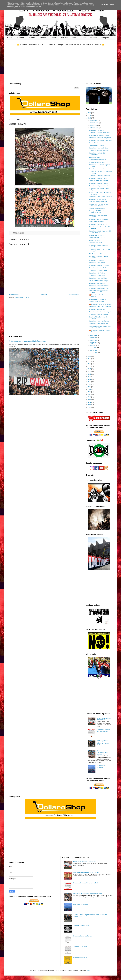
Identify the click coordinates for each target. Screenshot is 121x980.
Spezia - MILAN (94, 143)
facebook (94, 38)
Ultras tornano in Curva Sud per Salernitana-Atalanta (98, 205)
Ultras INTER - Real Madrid (97, 208)
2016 (90, 366)
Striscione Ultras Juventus (97, 222)
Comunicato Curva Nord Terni (98, 178)
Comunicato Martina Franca (97, 309)
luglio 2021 (93, 338)
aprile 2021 (93, 345)
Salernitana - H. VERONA (97, 145)
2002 (90, 402)
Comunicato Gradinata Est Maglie (99, 151)
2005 (90, 394)
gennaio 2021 (94, 353)
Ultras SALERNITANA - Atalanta (99, 181)
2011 (90, 379)
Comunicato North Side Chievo (98, 224)
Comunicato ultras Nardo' (80, 947)
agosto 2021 (93, 335)
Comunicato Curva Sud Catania (98, 314)
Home (10, 38)
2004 (90, 397)
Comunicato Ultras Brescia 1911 (99, 270)
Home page (44, 294)
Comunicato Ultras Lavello (97, 276)
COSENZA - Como (95, 157)
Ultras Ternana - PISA (96, 243)
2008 (90, 387)
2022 (90, 115)
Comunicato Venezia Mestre (97, 199)
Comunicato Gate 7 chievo (97, 273)
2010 (90, 382)
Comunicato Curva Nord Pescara (82, 936)
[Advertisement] (60, 64)
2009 (90, 384)
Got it (112, 5)
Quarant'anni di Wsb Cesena (98, 160)
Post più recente (14, 294)
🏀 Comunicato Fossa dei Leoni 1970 (100, 304)
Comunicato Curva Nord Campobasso (100, 138)
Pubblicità (54, 38)
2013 (90, 374)
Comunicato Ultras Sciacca (81, 925)
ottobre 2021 (93, 125)
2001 (90, 405)
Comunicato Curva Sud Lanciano (99, 169)
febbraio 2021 (94, 350)
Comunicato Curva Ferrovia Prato (99, 288)
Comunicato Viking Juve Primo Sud (100, 186)
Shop (74, 38)
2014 (90, 371)
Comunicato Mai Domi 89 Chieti (98, 219)
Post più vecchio (74, 294)
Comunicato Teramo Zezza (97, 283)
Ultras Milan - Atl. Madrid (96, 130)
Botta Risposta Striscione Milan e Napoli (104, 719)
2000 (90, 407)
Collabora (42, 38)
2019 (90, 359)
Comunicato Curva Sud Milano (98, 278)
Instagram (105, 38)
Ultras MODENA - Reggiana (97, 299)
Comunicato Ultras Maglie (97, 260)
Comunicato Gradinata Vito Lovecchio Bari (103, 730)
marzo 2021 (93, 348)
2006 (90, 392)
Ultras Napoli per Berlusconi (101, 766)
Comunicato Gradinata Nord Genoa (100, 133)
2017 (90, 364)
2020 (90, 356)
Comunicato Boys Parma (80, 957)
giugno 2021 (93, 340)
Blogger (88, 970)
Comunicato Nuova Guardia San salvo (100, 197)
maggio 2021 (94, 343)
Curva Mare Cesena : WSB (97, 162)
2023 (90, 113)
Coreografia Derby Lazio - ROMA (99, 135)
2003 (90, 400)
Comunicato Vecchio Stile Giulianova (100, 307)
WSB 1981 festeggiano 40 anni (98, 202)
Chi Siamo (20, 38)
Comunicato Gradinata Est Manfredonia (97, 154)
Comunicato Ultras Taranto (97, 263)
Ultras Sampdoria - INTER (97, 238)
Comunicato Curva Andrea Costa (99, 324)
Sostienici (31, 38)
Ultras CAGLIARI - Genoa (97, 235)
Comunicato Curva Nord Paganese (99, 176)
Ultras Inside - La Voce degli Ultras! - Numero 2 (87, 872)
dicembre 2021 (94, 120)
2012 (90, 377)
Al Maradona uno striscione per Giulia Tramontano (27, 341)
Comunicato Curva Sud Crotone (99, 148)
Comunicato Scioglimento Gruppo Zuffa (101, 140)
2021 (90, 118)
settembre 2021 (94, 128)
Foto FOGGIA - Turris (95, 254)
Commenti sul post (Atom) (22, 297)
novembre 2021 (94, 123)
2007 (90, 389)
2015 (90, 369)
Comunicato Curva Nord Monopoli (99, 265)
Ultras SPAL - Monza (95, 240)
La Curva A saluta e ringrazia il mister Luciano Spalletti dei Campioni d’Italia (104, 743)
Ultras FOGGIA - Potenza (97, 302)
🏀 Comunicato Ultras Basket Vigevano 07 (98, 296)
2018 (90, 361)
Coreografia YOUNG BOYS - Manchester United (98, 212)
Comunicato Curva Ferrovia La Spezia (100, 312)
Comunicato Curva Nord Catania (99, 183)
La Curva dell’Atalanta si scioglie (99, 281)
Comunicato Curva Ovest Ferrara (99, 286)
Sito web (65, 38)
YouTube (83, 38)
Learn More (104, 5)
